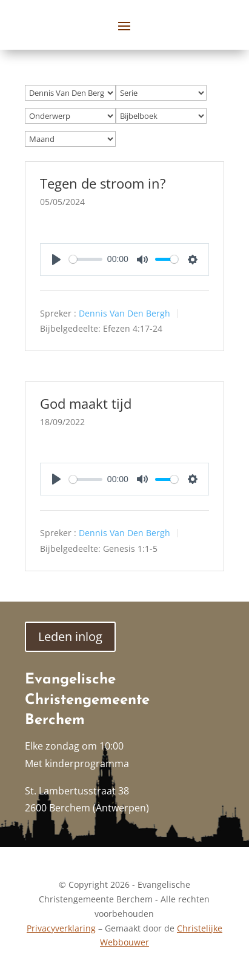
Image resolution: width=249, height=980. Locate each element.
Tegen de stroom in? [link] (103, 183)
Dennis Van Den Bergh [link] (125, 313)
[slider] (86, 259)
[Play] (56, 260)
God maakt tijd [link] (86, 403)
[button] (124, 25)
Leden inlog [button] (70, 636)
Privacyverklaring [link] (61, 928)
